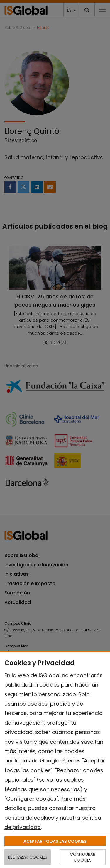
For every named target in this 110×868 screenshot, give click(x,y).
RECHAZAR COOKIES (28, 857)
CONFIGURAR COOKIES (83, 857)
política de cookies (29, 818)
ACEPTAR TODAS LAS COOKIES (55, 841)
